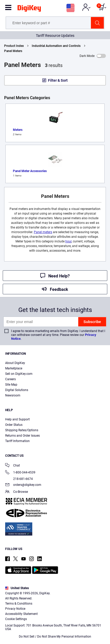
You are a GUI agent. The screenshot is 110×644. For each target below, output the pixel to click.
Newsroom (13, 395)
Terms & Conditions (42, 625)
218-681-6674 (19, 479)
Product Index (14, 46)
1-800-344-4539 (20, 473)
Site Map (11, 385)
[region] (55, 618)
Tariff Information (17, 441)
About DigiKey (15, 363)
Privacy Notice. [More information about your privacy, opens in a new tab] (74, 625)
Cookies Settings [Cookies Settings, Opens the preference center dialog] (53, 635)
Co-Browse (17, 492)
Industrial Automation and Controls (56, 46)
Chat (13, 466)
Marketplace (14, 368)
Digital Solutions (17, 390)
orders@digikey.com (23, 485)
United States (17, 588)
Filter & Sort (58, 80)
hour (68, 241)
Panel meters (43, 232)
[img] (29, 9)
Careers (10, 379)
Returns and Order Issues (22, 436)
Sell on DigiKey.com (19, 374)
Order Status (14, 425)
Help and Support (17, 419)
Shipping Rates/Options (22, 430)
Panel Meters (13, 51)
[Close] (102, 600)
